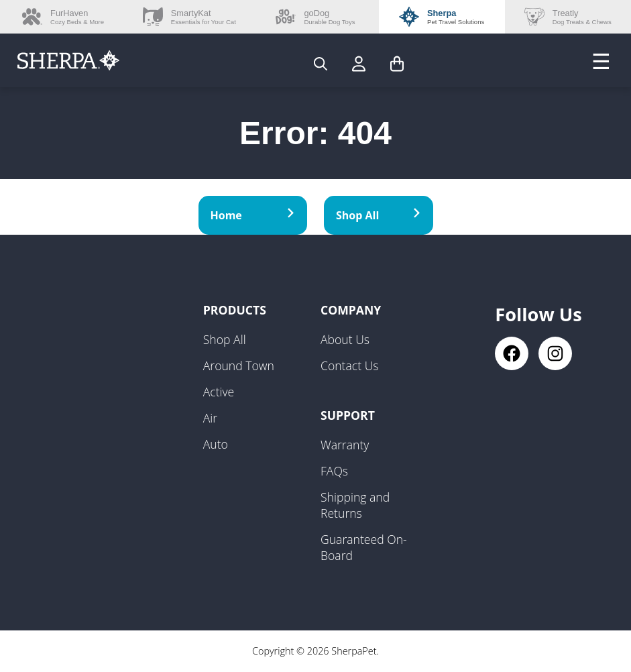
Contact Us (350, 366)
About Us (345, 339)
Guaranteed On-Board (364, 547)
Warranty (345, 445)
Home (253, 215)
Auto (216, 444)
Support (348, 415)
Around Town (239, 366)
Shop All (379, 215)
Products (235, 310)
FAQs (334, 471)
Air (210, 418)
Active (219, 392)
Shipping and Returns (355, 505)
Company (351, 310)
